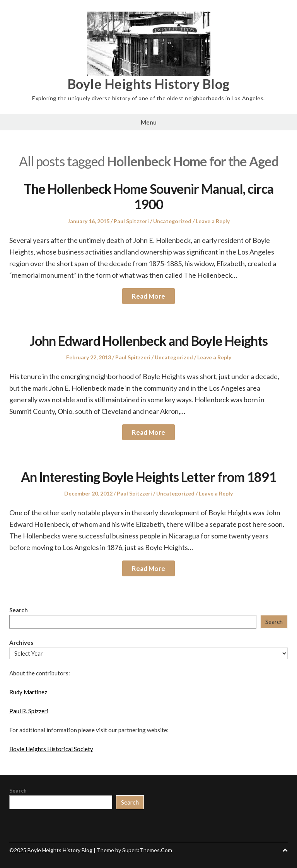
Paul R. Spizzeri (29, 711)
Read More (148, 296)
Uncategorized (172, 221)
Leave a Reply (213, 221)
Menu (149, 122)
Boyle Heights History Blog (149, 84)
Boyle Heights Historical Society (51, 749)
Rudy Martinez (28, 692)
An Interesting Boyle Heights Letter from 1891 (148, 477)
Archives (21, 642)
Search (19, 610)
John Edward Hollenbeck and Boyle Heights (148, 341)
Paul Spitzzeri (131, 221)
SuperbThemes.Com (147, 850)
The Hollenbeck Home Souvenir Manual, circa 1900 (148, 196)
